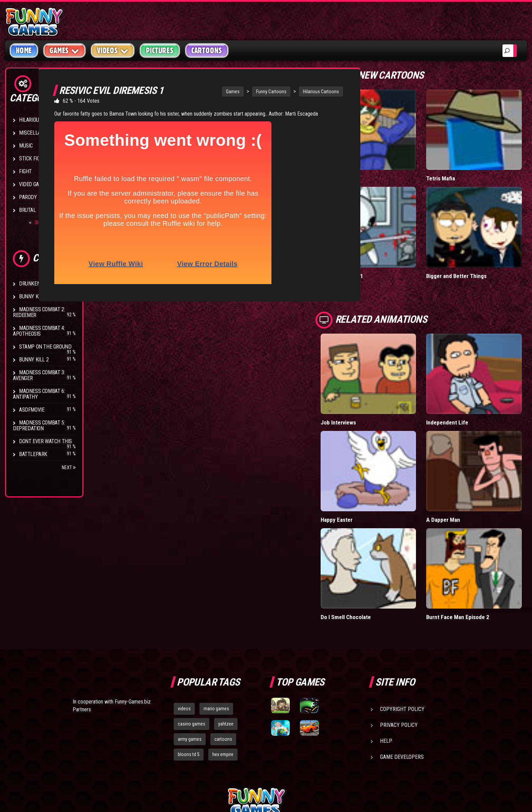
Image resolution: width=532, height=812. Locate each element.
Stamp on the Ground (45, 347)
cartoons (223, 661)
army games (190, 661)
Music (26, 146)
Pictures (160, 51)
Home (24, 51)
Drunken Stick (37, 284)
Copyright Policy (402, 631)
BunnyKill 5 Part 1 (379, 245)
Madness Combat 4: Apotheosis (39, 331)
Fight (25, 171)
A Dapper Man (462, 457)
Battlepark (33, 454)
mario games (216, 631)
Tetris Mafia (459, 163)
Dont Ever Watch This (45, 441)
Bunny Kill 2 (34, 360)
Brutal (27, 210)
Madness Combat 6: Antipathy (39, 394)
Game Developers (402, 679)
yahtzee (226, 646)
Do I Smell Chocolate (383, 539)
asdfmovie (32, 410)
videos (184, 631)
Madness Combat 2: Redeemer (39, 312)
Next (69, 468)
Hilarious (30, 120)
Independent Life (465, 375)
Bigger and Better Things (475, 245)
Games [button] (64, 50)
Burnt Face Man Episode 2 (477, 539)
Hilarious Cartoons (303, 92)
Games (215, 92)
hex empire (223, 676)
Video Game (32, 184)
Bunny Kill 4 (34, 296)
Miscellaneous (37, 133)
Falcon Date (372, 163)
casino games (192, 646)
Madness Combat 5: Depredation (39, 425)
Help (386, 663)
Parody (28, 197)
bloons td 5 (189, 676)
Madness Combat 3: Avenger (39, 375)
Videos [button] (113, 50)
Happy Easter (374, 457)
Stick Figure (34, 159)
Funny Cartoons (253, 92)
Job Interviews (376, 375)
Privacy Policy (399, 647)
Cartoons (207, 51)
